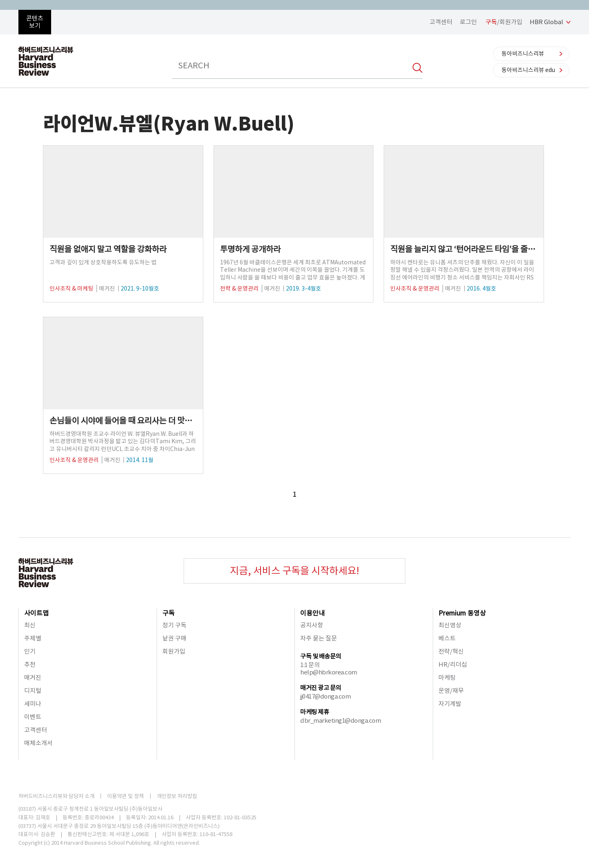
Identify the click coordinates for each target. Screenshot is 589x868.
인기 (30, 651)
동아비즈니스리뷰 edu (528, 70)
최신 (30, 625)
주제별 (33, 638)
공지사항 (312, 625)
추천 (30, 664)
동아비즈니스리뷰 (523, 54)
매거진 (33, 677)
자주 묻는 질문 (319, 638)
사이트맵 (36, 613)
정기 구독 (174, 625)
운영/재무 (451, 691)
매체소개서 (38, 743)
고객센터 (441, 22)
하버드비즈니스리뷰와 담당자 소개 (56, 796)
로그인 (468, 22)
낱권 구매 (174, 638)
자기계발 (450, 704)
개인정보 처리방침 (177, 796)
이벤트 (33, 717)
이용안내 (312, 613)
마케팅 (447, 677)
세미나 (33, 704)
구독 (169, 613)
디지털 (33, 691)
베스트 (447, 638)
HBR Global (546, 22)
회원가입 (174, 651)
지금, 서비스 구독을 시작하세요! (294, 571)
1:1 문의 (310, 665)
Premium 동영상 (462, 613)
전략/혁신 (451, 651)
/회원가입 (504, 22)
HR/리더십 (453, 664)
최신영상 (450, 625)
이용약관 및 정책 (126, 796)
